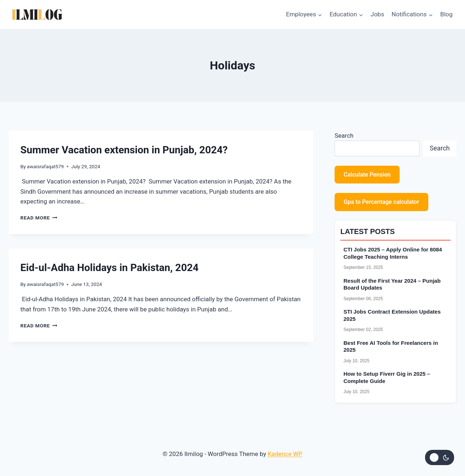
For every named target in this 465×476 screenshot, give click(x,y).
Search (344, 136)
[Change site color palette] (440, 457)
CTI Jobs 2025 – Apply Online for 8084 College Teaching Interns (393, 253)
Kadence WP (285, 454)
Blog (446, 14)
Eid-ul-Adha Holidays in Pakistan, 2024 (110, 268)
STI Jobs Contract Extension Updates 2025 (392, 315)
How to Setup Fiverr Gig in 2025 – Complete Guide (387, 377)
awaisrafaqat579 (45, 166)
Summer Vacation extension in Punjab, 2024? (124, 150)
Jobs (377, 14)
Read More (39, 218)
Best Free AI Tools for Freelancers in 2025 (391, 346)
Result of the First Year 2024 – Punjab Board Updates (392, 284)
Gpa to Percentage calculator (381, 202)
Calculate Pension (367, 175)
